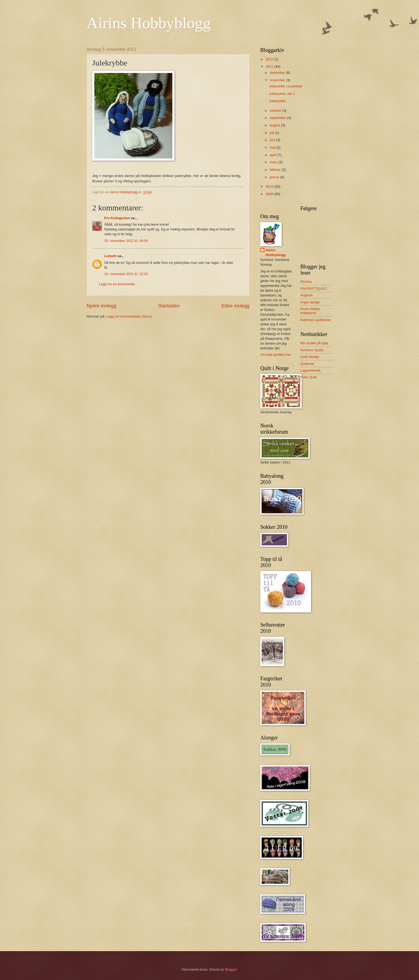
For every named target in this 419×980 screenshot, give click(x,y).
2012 (270, 59)
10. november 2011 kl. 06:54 (126, 241)
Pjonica (306, 282)
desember (278, 73)
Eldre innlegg (236, 306)
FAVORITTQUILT (314, 289)
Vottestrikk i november (286, 86)
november (278, 80)
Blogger (231, 969)
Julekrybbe (277, 101)
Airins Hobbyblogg (149, 23)
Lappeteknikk (311, 370)
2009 (270, 194)
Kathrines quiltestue (315, 320)
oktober (276, 111)
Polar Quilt (308, 377)
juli (272, 133)
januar (275, 177)
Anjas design (310, 302)
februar (276, 170)
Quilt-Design (310, 357)
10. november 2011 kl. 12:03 (126, 274)
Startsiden (169, 306)
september (278, 118)
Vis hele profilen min (276, 355)
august (275, 125)
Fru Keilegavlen (117, 218)
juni (273, 140)
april (273, 155)
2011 (270, 66)
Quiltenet (307, 364)
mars (274, 162)
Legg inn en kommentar (117, 284)
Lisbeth (110, 256)
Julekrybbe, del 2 (282, 94)
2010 (270, 186)
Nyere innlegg (101, 306)
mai (273, 147)
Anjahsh (307, 295)
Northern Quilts (312, 350)
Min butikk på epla (314, 343)
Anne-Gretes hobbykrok (310, 311)
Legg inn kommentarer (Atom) (129, 316)
